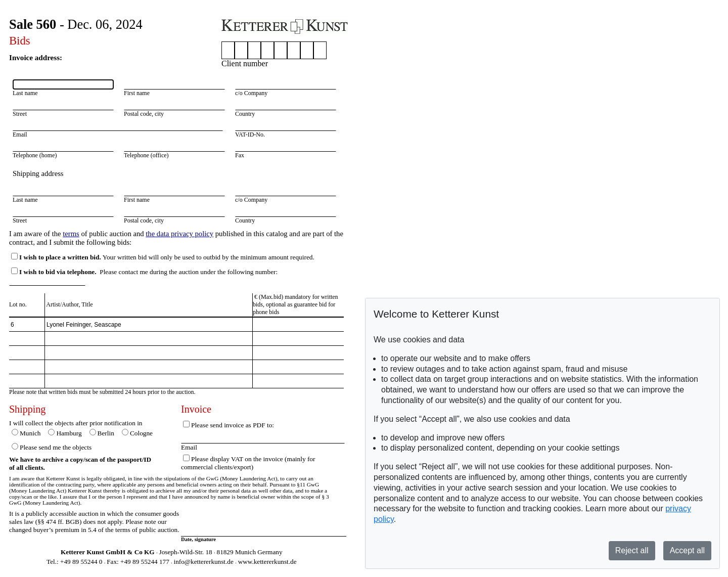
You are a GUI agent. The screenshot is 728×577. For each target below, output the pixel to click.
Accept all (687, 550)
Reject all (632, 550)
